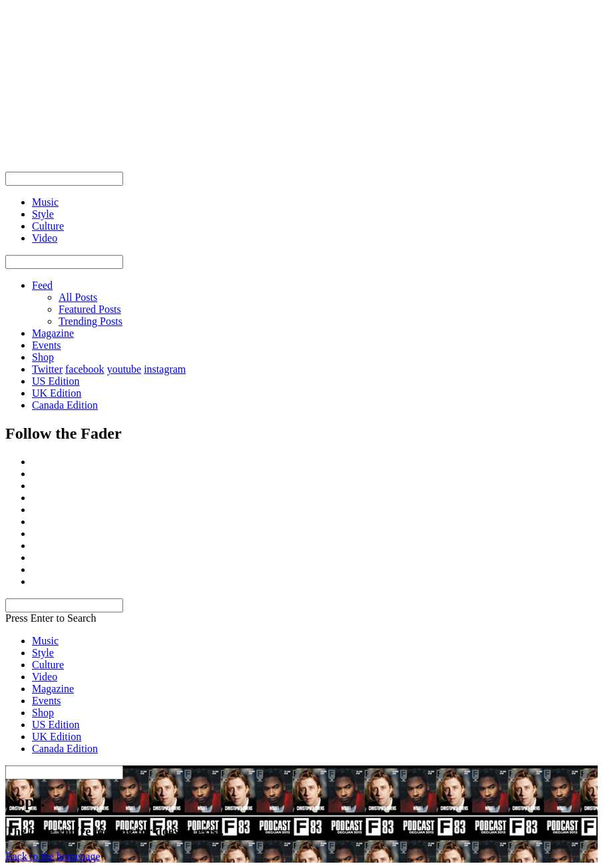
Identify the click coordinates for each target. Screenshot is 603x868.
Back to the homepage (53, 856)
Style (43, 653)
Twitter (47, 369)
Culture (48, 665)
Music (45, 641)
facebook (85, 369)
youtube (124, 369)
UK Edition (57, 393)
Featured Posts (90, 309)
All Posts (78, 297)
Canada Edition (65, 405)
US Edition (56, 381)
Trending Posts (91, 321)
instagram (165, 369)
